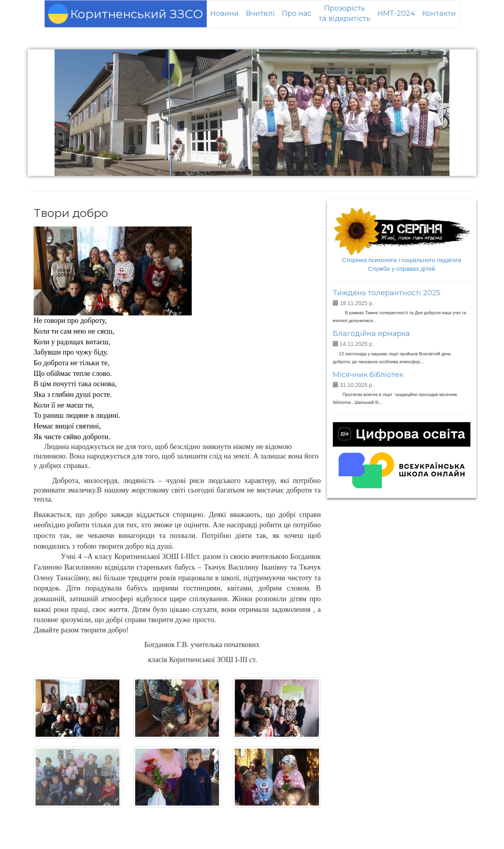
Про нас (297, 13)
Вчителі (260, 13)
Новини (225, 13)
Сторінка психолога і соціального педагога (402, 260)
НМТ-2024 (396, 13)
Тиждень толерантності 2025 (387, 293)
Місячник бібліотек (368, 375)
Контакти (439, 13)
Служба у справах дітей (402, 269)
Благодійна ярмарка (371, 334)
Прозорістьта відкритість (344, 13)
